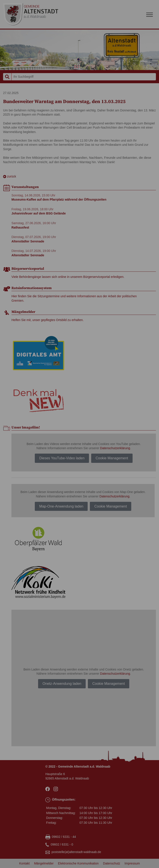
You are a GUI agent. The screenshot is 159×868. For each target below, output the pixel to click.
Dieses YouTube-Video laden (62, 458)
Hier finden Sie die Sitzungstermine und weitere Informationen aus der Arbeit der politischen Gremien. (74, 298)
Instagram (56, 789)
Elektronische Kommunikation (78, 863)
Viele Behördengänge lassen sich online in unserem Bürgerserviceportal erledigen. (68, 277)
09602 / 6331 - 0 (62, 844)
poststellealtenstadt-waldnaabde (76, 852)
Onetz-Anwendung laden (62, 684)
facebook (48, 789)
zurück (10, 176)
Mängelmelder (44, 863)
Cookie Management (112, 458)
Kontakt (24, 863)
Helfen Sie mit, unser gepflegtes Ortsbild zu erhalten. (48, 320)
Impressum (132, 863)
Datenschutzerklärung (115, 448)
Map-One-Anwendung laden (61, 506)
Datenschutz (112, 863)
